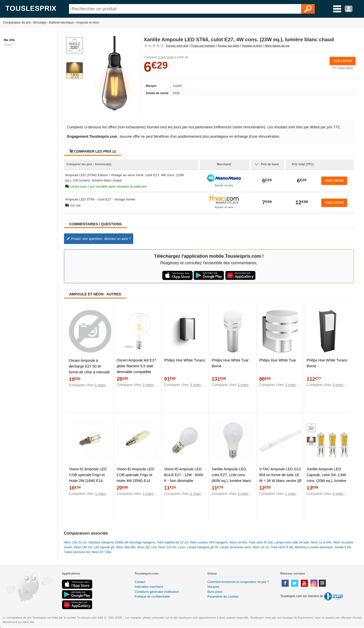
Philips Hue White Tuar (278, 360)
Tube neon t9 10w (261, 542)
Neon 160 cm (83, 547)
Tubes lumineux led (77, 552)
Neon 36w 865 (126, 547)
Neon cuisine (199, 542)
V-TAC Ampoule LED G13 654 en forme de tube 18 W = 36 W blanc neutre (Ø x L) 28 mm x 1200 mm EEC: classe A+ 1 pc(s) (280, 481)
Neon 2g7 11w (147, 547)
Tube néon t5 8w (282, 547)
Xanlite (178, 86)
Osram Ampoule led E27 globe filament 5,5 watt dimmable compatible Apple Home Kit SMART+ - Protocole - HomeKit (137, 372)
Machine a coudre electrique (314, 547)
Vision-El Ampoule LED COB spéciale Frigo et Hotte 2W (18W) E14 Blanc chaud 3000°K (88, 478)
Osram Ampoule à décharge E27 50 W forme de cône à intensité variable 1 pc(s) (89, 369)
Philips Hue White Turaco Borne (327, 363)
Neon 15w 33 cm (75, 542)
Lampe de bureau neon (235, 547)
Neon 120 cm (167, 547)
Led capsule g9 (104, 547)
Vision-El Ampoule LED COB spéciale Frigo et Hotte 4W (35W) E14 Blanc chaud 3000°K (135, 478)
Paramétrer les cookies (223, 597)
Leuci (182, 547)
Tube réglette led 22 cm (173, 542)
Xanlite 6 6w (343, 547)
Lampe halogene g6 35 (203, 547)
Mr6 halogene (219, 542)
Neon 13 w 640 (321, 542)
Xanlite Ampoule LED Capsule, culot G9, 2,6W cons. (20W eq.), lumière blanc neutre (326, 478)
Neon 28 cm (261, 547)
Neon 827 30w (101, 552)
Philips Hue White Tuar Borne (230, 363)
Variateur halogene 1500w (106, 542)
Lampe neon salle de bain (292, 542)
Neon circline (238, 542)
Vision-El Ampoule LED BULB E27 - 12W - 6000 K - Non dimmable (184, 475)
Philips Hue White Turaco (185, 360)
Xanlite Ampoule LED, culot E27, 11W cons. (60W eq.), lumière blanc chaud (231, 478)
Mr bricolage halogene (140, 542)
